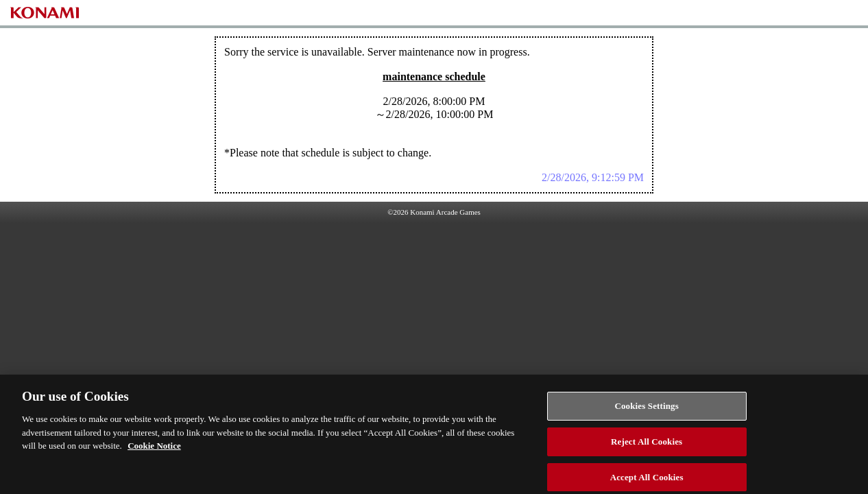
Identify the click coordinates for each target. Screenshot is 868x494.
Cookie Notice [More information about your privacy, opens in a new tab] (154, 449)
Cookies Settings (646, 409)
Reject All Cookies (647, 445)
